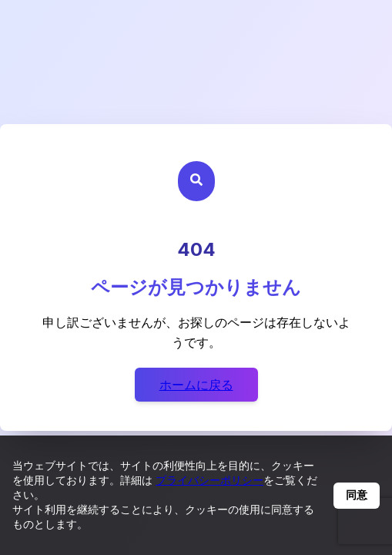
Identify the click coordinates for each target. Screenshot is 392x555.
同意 (357, 495)
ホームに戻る (196, 385)
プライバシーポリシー (209, 480)
